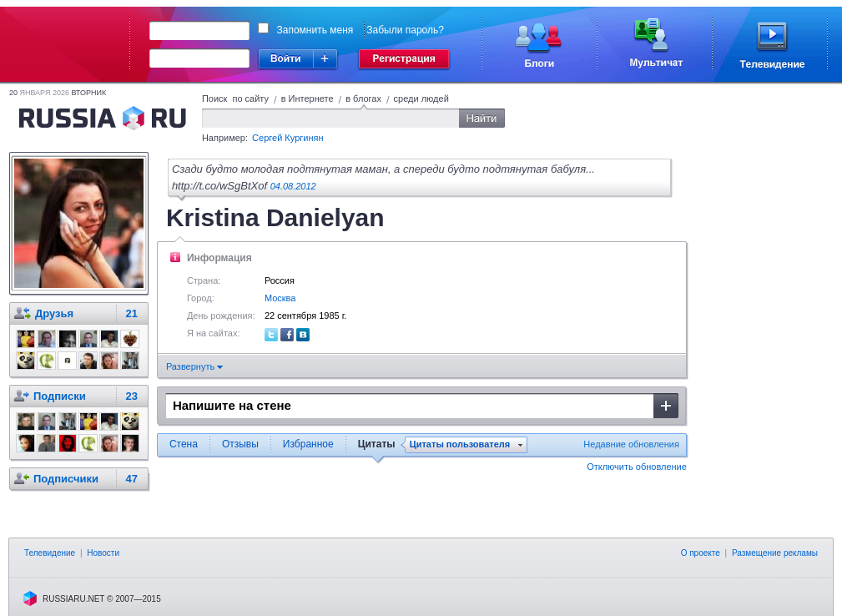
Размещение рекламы (775, 553)
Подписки (60, 396)
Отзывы (240, 444)
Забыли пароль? (405, 30)
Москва (280, 298)
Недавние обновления (631, 444)
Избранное (308, 444)
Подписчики (66, 479)
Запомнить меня (315, 30)
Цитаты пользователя (460, 444)
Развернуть (194, 366)
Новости (103, 553)
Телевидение (50, 553)
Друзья (54, 313)
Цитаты (377, 444)
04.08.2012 (293, 186)
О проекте (701, 553)
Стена (184, 444)
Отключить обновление (637, 467)
